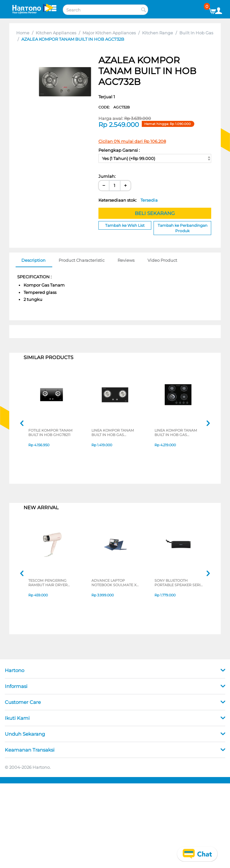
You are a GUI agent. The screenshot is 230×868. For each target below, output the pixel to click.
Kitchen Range (158, 33)
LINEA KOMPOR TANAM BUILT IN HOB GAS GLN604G (176, 433)
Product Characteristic (82, 260)
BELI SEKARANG (155, 213)
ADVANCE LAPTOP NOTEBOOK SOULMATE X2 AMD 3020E (115, 583)
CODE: (114, 107)
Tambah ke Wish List (125, 225)
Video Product (162, 260)
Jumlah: (107, 176)
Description (33, 260)
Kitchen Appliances (56, 33)
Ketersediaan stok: (128, 200)
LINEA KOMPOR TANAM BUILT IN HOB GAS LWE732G (113, 433)
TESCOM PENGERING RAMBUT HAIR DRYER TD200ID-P (48, 583)
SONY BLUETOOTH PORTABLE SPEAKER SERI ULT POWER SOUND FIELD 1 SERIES (178, 583)
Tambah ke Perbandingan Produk (183, 228)
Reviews (126, 260)
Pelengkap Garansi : (119, 150)
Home (23, 33)
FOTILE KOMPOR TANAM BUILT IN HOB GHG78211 (50, 433)
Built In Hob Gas (196, 33)
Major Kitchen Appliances (109, 33)
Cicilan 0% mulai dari (132, 141)
